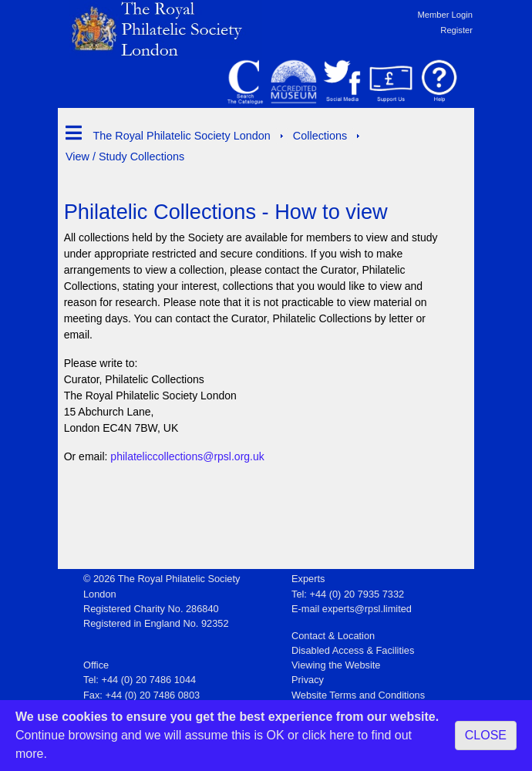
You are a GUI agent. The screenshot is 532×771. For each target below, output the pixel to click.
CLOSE (486, 735)
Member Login (445, 15)
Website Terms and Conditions (358, 695)
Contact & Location (333, 636)
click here (328, 735)
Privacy (308, 680)
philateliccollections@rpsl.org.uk (187, 456)
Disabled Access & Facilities (353, 650)
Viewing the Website (336, 665)
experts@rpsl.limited (367, 609)
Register (456, 30)
